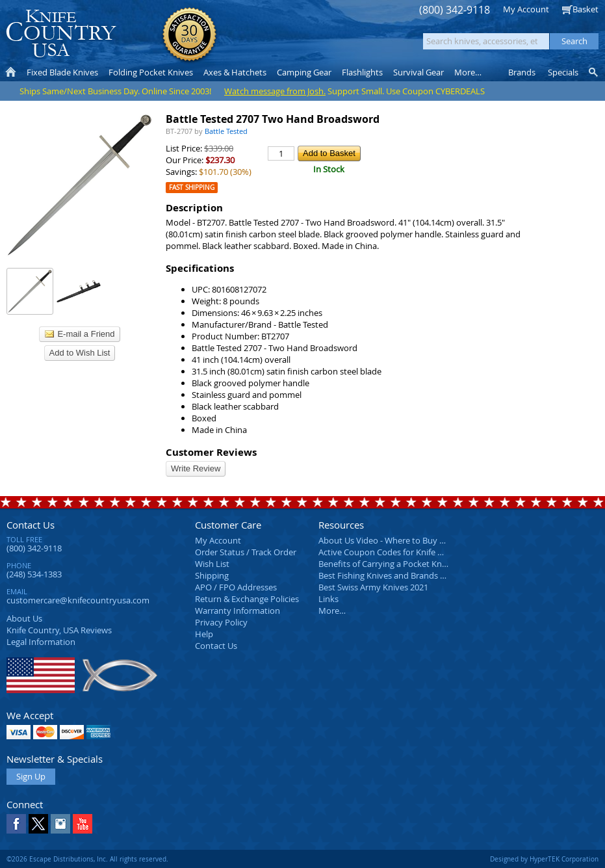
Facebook (16, 824)
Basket (586, 9)
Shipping (212, 575)
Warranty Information (238, 611)
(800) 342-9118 (455, 10)
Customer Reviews (211, 452)
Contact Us (31, 525)
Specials (563, 72)
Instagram (60, 824)
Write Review (196, 468)
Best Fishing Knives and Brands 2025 (388, 575)
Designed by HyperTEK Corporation (544, 859)
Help (204, 634)
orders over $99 (262, 39)
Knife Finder (594, 72)
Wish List (212, 564)
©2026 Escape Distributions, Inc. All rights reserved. (87, 859)
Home (11, 72)
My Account (526, 9)
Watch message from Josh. (275, 91)
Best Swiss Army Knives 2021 (373, 587)
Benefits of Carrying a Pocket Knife (385, 564)
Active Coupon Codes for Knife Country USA (403, 552)
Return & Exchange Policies (247, 599)
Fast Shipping (192, 188)
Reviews (59, 630)
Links (328, 599)
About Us (24, 618)
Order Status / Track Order (246, 552)
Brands (522, 72)
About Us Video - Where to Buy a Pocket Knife (406, 540)
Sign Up (31, 776)
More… (332, 611)
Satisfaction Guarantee (189, 35)
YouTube (83, 824)
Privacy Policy (221, 622)
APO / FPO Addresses (236, 587)
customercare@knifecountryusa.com (78, 600)
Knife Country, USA (61, 33)
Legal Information (41, 642)
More (468, 72)
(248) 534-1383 (34, 574)
